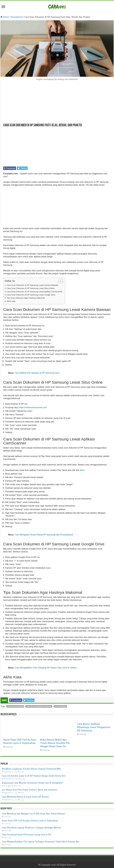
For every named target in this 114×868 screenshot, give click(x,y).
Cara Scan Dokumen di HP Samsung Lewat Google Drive (31, 295)
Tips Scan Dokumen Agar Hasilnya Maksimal (26, 298)
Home (5, 17)
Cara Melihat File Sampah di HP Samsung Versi (37, 373)
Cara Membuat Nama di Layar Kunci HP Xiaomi (25, 797)
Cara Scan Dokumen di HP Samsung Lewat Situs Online (31, 288)
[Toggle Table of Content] (59, 281)
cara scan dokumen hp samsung (39, 706)
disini (82, 470)
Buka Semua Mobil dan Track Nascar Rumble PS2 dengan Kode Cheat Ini (55, 743)
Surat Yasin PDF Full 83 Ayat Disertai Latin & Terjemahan (20, 741)
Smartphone (17, 17)
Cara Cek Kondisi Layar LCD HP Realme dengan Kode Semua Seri (34, 776)
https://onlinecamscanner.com (33, 407)
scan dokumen (61, 706)
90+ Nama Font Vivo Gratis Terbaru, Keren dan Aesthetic (30, 790)
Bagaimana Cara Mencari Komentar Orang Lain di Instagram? (32, 783)
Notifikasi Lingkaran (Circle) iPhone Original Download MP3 (31, 769)
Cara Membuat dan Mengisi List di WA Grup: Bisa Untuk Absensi (33, 813)
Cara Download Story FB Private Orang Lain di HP (26, 834)
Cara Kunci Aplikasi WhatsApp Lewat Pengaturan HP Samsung (94, 727)
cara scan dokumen (15, 706)
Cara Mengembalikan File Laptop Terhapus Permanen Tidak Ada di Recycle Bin (41, 841)
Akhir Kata (11, 301)
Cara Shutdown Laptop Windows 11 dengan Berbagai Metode (31, 827)
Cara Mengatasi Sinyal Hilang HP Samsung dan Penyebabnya (44, 535)
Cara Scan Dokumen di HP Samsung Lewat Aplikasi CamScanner (34, 292)
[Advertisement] (57, 104)
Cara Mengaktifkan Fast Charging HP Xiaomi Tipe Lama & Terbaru (46, 668)
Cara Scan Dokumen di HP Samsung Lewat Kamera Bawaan (32, 285)
